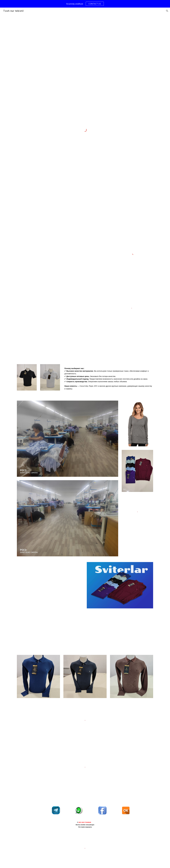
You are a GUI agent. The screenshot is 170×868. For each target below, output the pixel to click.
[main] (108, 380)
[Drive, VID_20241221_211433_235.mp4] (62, 306)
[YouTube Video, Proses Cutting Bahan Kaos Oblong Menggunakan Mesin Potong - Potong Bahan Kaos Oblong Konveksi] (50, 583)
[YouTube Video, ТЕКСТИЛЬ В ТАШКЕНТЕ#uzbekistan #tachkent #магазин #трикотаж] (50, 628)
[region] (85, 4)
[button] (167, 11)
